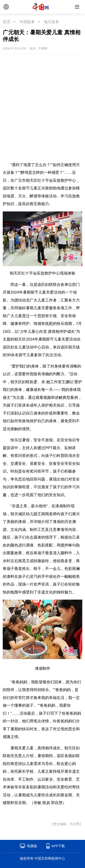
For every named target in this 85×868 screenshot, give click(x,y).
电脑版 (32, 846)
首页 (7, 22)
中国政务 (27, 22)
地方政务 (51, 22)
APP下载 (58, 846)
